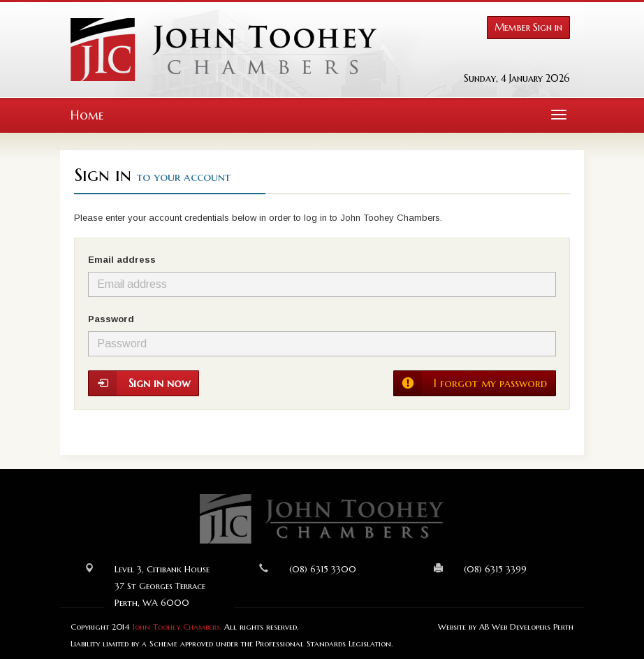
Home (87, 115)
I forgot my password (470, 383)
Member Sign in (528, 27)
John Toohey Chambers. (177, 627)
